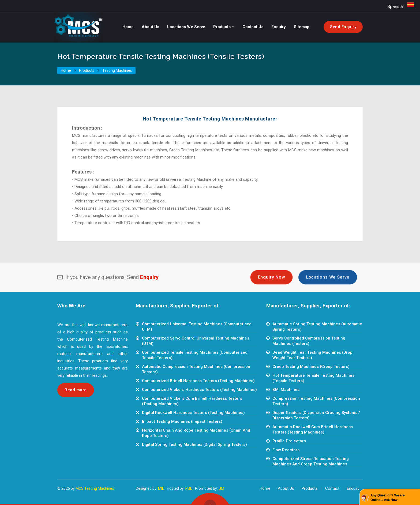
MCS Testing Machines (95, 488)
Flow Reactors (286, 450)
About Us (286, 488)
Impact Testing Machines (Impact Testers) (182, 421)
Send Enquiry (343, 27)
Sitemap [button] (302, 27)
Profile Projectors (289, 441)
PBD (189, 488)
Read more (76, 390)
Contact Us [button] (253, 27)
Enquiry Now (272, 277)
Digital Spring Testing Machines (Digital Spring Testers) (194, 444)
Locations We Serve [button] (186, 27)
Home (66, 70)
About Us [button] (150, 27)
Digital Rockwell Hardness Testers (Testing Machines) (193, 413)
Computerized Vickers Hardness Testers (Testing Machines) (199, 390)
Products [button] (222, 27)
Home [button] (128, 27)
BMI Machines (286, 390)
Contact (332, 488)
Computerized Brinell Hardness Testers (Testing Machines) (198, 381)
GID (221, 488)
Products (87, 70)
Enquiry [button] (279, 27)
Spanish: (402, 5)
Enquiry (353, 488)
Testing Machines (117, 70)
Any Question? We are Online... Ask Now (388, 498)
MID (161, 488)
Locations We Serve (328, 277)
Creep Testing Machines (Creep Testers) (311, 367)
